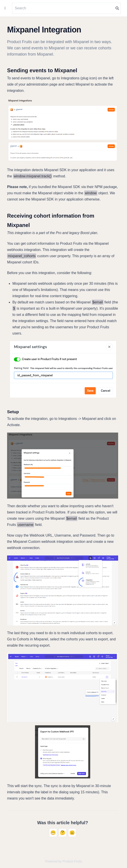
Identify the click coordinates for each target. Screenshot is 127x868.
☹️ (72, 833)
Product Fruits (72, 861)
